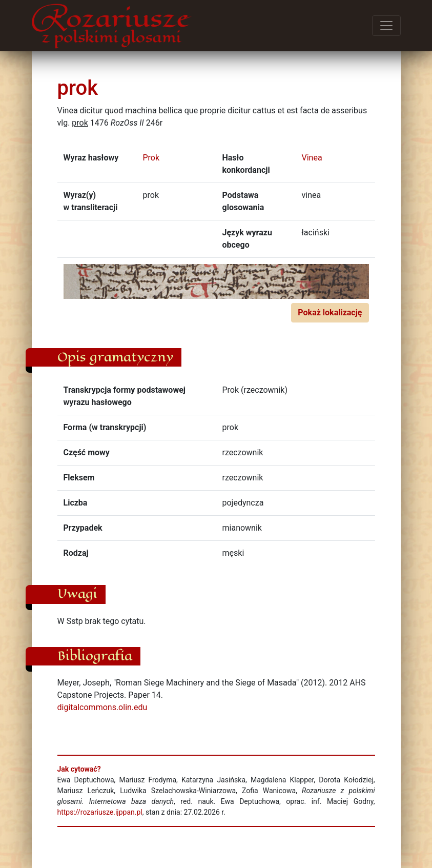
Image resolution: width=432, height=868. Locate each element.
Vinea (312, 158)
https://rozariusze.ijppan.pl (100, 812)
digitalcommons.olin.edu (102, 707)
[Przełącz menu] (386, 26)
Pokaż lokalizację (330, 312)
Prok (151, 158)
